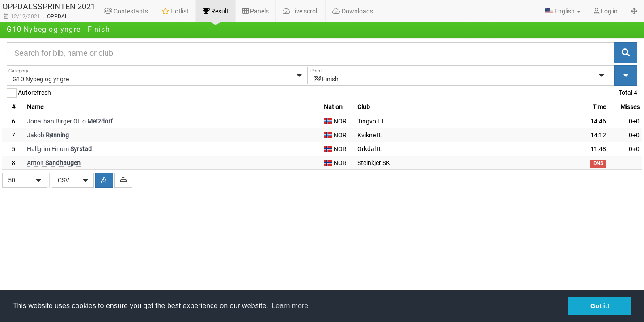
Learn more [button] (290, 306)
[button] (563, 11)
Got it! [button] (600, 306)
